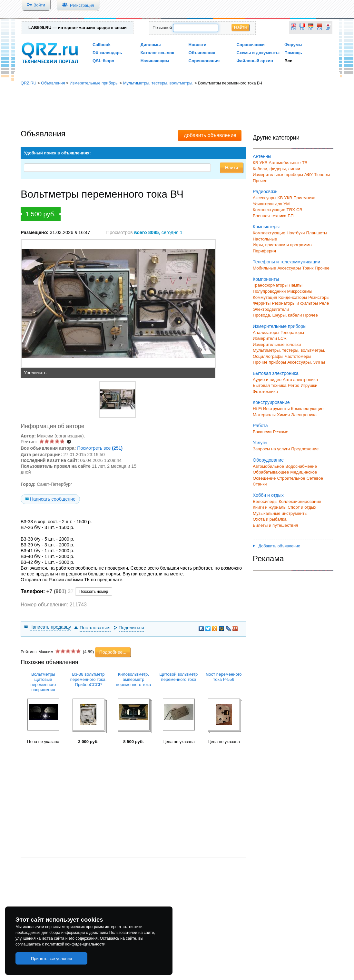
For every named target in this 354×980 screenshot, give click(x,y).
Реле (324, 303)
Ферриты (262, 303)
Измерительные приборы (94, 83)
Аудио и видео (267, 380)
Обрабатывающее (271, 472)
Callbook (102, 45)
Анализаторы (266, 333)
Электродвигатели (271, 309)
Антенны (262, 156)
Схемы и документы (258, 53)
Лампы (296, 285)
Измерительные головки (277, 344)
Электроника (304, 415)
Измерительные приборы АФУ (283, 175)
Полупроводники (269, 291)
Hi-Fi (257, 409)
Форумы (293, 45)
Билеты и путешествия (275, 525)
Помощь (293, 53)
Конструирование (271, 402)
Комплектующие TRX (274, 210)
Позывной (162, 28)
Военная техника (270, 216)
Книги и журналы (270, 507)
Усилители (263, 204)
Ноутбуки (296, 233)
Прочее (260, 181)
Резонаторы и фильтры (295, 303)
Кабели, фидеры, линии (276, 169)
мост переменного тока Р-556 (224, 677)
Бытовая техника (270, 385)
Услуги (260, 443)
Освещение (264, 478)
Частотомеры (298, 356)
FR (302, 29)
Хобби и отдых (268, 495)
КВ (256, 163)
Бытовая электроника (276, 373)
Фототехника (265, 392)
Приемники (305, 198)
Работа (260, 426)
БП (290, 216)
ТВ (305, 163)
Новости (198, 45)
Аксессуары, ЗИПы (306, 362)
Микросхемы (300, 291)
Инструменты (276, 409)
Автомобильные (285, 163)
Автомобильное (268, 466)
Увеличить (35, 373)
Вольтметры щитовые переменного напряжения (43, 682)
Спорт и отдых (302, 507)
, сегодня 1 (158, 232)
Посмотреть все (100, 448)
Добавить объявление (276, 546)
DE (311, 29)
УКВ (264, 163)
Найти (241, 27)
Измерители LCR (270, 338)
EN (293, 29)
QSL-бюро (103, 61)
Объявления (202, 53)
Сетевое (315, 478)
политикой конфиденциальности (75, 944)
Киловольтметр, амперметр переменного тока (134, 679)
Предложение (305, 449)
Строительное (291, 478)
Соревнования (204, 61)
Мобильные (264, 268)
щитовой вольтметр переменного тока (179, 677)
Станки (260, 484)
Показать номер (94, 592)
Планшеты (316, 233)
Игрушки (309, 385)
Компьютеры (266, 227)
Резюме (280, 432)
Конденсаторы (293, 297)
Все (288, 61)
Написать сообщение (53, 499)
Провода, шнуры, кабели (277, 315)
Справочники (250, 45)
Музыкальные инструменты (280, 513)
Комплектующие (269, 233)
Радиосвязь (265, 191)
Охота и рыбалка (270, 519)
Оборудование (268, 460)
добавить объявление (210, 135)
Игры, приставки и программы (283, 245)
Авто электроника (300, 380)
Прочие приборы (269, 362)
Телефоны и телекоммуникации (286, 262)
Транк (308, 268)
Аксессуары (265, 198)
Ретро (293, 385)
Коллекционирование (300, 501)
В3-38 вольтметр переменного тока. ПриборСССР (88, 679)
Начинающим (155, 61)
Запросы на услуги (271, 449)
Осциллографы (268, 356)
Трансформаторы (270, 285)
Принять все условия (52, 959)
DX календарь (107, 53)
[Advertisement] (177, 108)
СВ (299, 210)
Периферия (264, 251)
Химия (283, 415)
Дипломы (151, 45)
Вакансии (262, 432)
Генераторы (292, 333)
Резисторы (319, 297)
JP (328, 29)
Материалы (264, 415)
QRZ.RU (29, 83)
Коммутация (265, 297)
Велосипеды (265, 501)
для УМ (282, 204)
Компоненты (266, 279)
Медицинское (304, 472)
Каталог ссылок (157, 53)
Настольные (265, 239)
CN (320, 29)
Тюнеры (322, 175)
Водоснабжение (301, 466)
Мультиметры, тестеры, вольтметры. (158, 83)
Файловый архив (255, 61)
